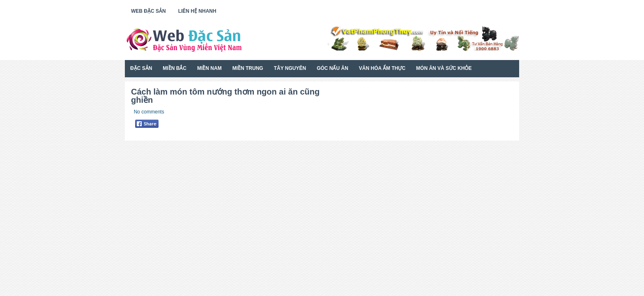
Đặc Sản (141, 68)
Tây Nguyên (290, 68)
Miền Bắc (175, 68)
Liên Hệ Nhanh (197, 11)
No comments (149, 112)
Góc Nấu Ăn (332, 68)
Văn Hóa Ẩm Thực (382, 68)
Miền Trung (248, 68)
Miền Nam (209, 68)
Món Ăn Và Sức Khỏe (444, 68)
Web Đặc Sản (148, 11)
